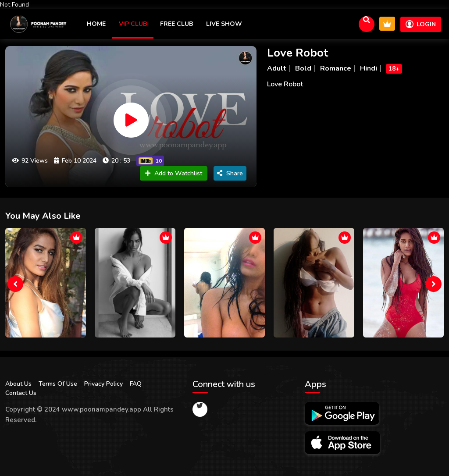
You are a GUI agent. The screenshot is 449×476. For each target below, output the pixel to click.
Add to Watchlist (174, 173)
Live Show (224, 24)
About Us (18, 384)
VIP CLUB (133, 24)
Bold (303, 68)
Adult (277, 68)
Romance (336, 68)
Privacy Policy (103, 384)
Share (230, 173)
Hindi (369, 68)
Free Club (176, 24)
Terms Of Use (58, 384)
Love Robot (298, 53)
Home (96, 24)
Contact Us (21, 393)
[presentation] (15, 284)
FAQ (136, 384)
